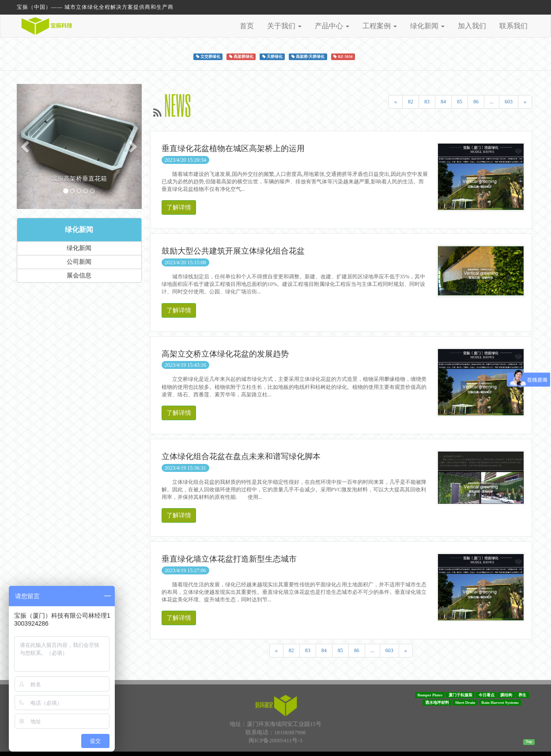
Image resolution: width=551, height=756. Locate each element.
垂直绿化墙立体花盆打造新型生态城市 (229, 559)
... (492, 102)
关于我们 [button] (284, 26)
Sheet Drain (465, 703)
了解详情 (179, 207)
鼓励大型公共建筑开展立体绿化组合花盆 (233, 251)
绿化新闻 (79, 230)
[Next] (525, 102)
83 (427, 102)
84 (443, 102)
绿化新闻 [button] (427, 26)
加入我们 (472, 26)
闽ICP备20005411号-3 (275, 740)
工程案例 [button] (380, 26)
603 (509, 102)
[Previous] (396, 102)
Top (529, 741)
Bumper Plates (430, 695)
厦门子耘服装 (460, 695)
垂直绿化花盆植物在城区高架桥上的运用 (233, 148)
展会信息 (79, 275)
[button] (26, 146)
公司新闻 (79, 262)
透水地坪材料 (437, 703)
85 (460, 102)
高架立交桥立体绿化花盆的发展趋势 (225, 354)
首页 (247, 26)
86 (476, 102)
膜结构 (506, 695)
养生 (522, 695)
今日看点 (487, 695)
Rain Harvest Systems (500, 703)
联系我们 (513, 26)
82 (411, 102)
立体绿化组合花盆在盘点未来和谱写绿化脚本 (241, 456)
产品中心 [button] (332, 26)
